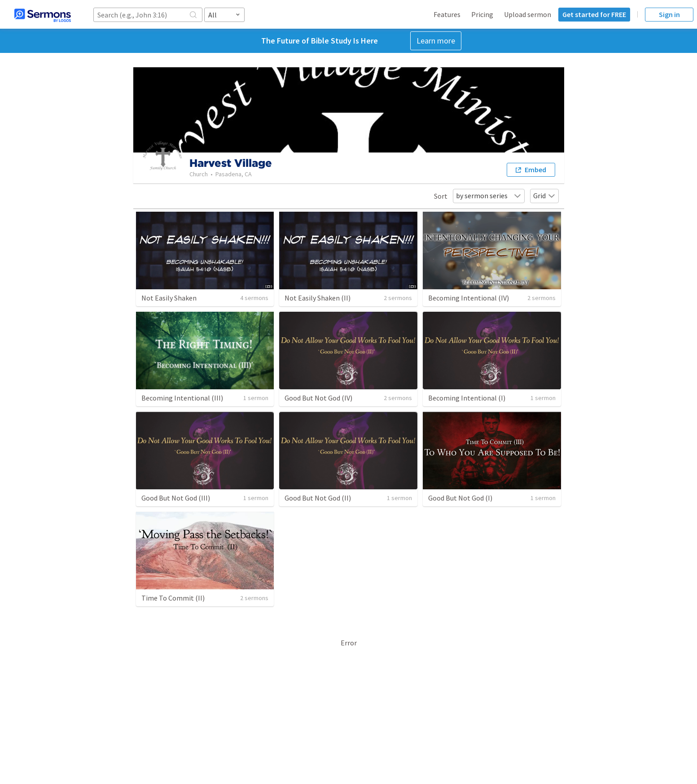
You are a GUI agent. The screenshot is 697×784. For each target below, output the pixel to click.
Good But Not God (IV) (318, 398)
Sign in (669, 14)
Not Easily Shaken (169, 298)
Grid (544, 196)
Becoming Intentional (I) (467, 398)
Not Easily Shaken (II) (318, 298)
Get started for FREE (594, 14)
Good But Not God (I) (460, 498)
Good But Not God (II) (318, 498)
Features (447, 14)
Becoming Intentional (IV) (469, 298)
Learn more (436, 41)
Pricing (482, 14)
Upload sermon (528, 14)
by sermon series (489, 196)
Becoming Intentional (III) (182, 398)
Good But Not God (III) (176, 498)
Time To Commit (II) (173, 598)
